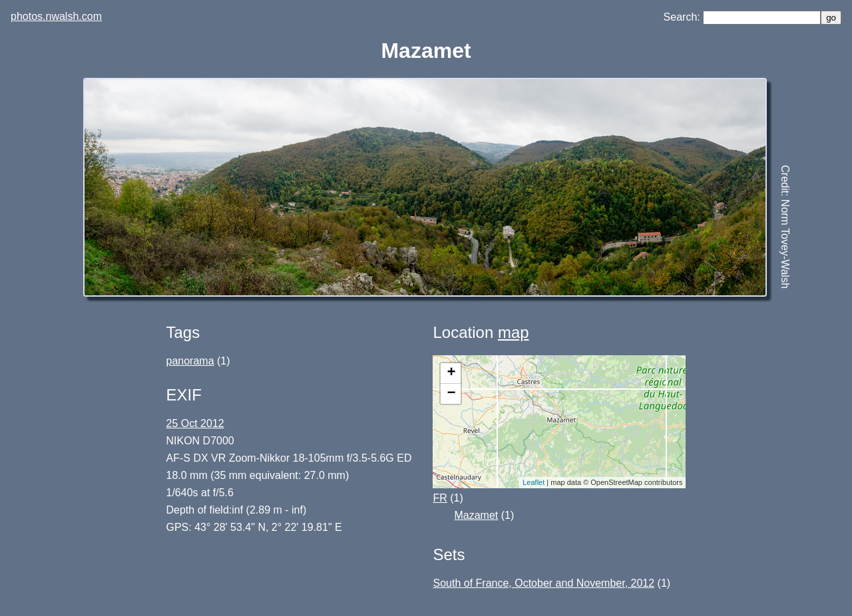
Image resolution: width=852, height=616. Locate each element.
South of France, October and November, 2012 (543, 583)
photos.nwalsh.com (56, 16)
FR (440, 498)
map (514, 332)
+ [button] (451, 373)
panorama (190, 361)
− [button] (451, 394)
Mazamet (476, 515)
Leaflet (533, 482)
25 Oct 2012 (195, 423)
